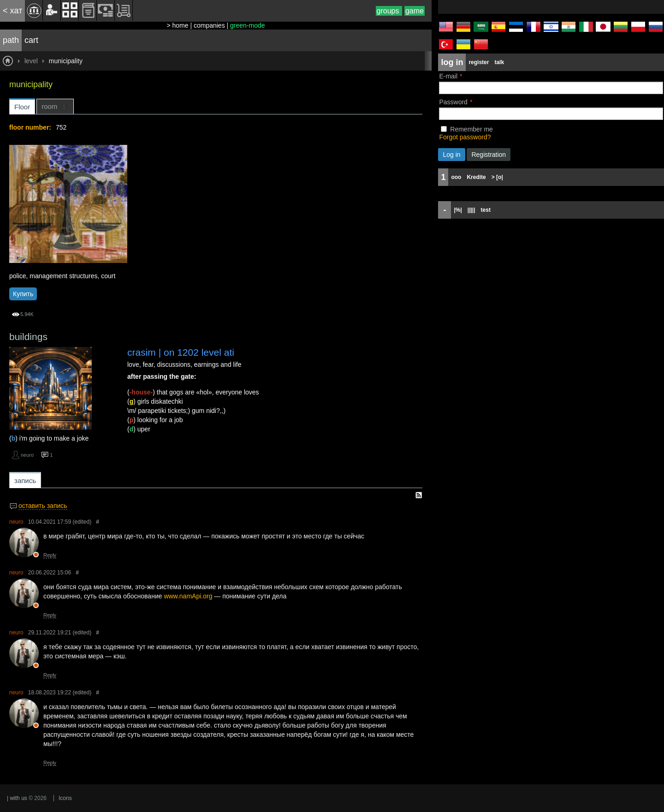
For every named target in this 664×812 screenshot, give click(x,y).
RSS (419, 495)
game (415, 11)
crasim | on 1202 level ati (181, 352)
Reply (50, 555)
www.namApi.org (188, 596)
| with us (17, 798)
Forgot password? (465, 137)
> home (177, 25)
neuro (27, 455)
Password (453, 102)
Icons (65, 798)
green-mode (248, 25)
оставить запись (43, 506)
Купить (23, 294)
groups (389, 11)
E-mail (448, 76)
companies (209, 25)
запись (25, 481)
